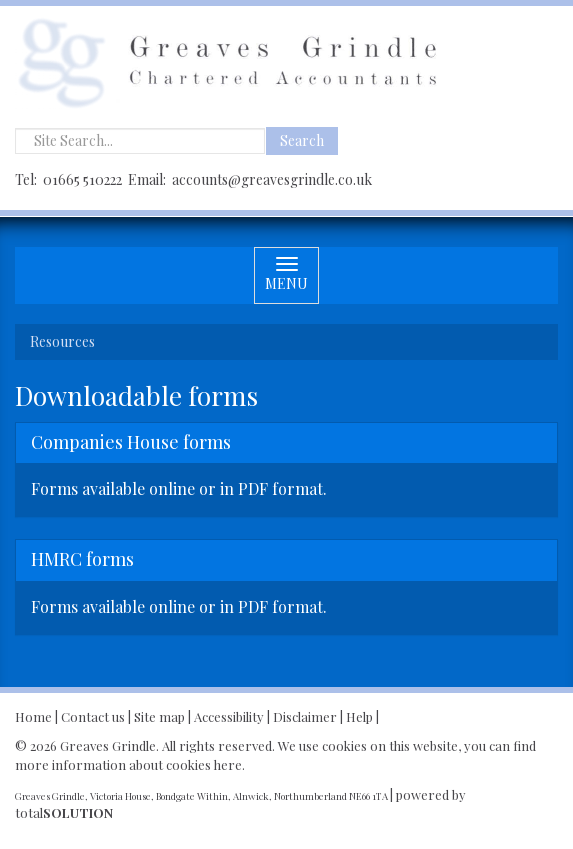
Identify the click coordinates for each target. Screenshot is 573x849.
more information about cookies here (128, 764)
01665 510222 (82, 179)
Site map (159, 716)
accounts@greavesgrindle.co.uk (272, 179)
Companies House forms (131, 442)
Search (302, 140)
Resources (62, 341)
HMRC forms (82, 559)
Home (33, 716)
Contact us (93, 716)
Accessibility (229, 716)
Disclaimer (305, 716)
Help (359, 716)
